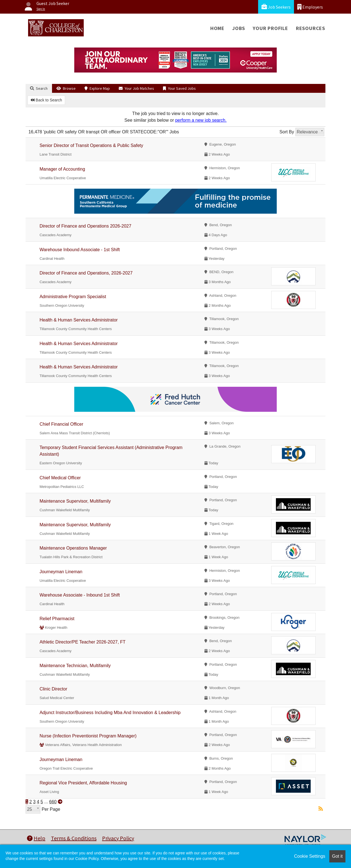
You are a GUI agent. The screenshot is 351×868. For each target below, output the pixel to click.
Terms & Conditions (74, 838)
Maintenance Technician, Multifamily (75, 666)
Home (217, 28)
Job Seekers (276, 7)
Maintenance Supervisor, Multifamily (75, 501)
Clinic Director (53, 689)
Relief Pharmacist (57, 619)
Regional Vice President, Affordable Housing (83, 783)
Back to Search (46, 100)
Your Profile (270, 28)
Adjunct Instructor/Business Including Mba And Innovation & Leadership (110, 713)
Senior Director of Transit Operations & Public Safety (91, 145)
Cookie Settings (310, 856)
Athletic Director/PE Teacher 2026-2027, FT (82, 642)
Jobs (239, 28)
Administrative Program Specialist (73, 297)
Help (36, 838)
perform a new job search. (201, 120)
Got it (337, 856)
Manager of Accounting (62, 169)
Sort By (287, 132)
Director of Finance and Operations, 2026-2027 (86, 273)
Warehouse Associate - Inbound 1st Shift (80, 595)
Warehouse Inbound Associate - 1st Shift (80, 250)
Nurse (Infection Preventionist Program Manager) (88, 736)
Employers (310, 7)
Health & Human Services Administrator (79, 320)
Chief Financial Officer (61, 424)
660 (53, 802)
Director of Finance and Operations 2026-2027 (85, 226)
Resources (311, 28)
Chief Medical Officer (60, 478)
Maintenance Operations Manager (73, 548)
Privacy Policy (118, 838)
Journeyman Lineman (61, 572)
